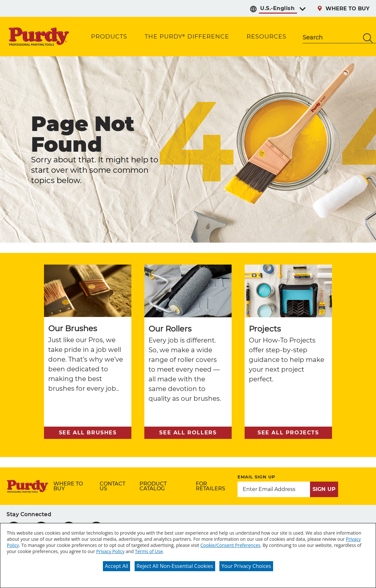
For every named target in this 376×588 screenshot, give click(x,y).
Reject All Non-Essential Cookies (175, 566)
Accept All (116, 566)
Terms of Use (149, 551)
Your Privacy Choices (246, 566)
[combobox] (331, 38)
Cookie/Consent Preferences (230, 545)
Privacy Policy (110, 551)
